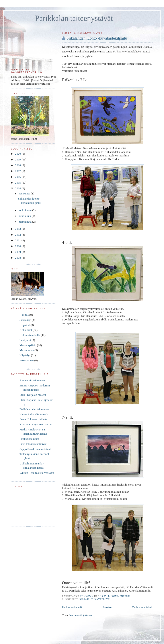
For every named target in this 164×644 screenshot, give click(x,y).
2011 (18, 240)
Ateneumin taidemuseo (33, 380)
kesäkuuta (25, 193)
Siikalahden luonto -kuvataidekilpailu (97, 38)
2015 (18, 183)
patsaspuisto (27, 360)
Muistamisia (27, 350)
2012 (18, 235)
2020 (18, 154)
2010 (18, 246)
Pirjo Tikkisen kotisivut (33, 444)
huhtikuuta (25, 216)
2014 (18, 188)
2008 (18, 258)
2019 (18, 159)
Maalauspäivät (28, 345)
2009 (18, 252)
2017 (18, 171)
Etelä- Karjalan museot (33, 395)
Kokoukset (26, 330)
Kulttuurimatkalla (30, 335)
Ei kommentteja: (120, 596)
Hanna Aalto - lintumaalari (35, 414)
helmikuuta (25, 222)
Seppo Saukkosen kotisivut (35, 449)
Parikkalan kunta (29, 439)
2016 (18, 177)
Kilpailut (86, 599)
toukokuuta (25, 210)
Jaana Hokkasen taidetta (33, 419)
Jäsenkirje (25, 320)
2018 (18, 165)
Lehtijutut (25, 340)
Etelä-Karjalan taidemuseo (35, 409)
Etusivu (107, 607)
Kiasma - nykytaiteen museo (36, 424)
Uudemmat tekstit (72, 607)
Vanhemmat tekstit (143, 607)
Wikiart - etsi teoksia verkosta (37, 473)
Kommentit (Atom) (81, 615)
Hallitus (24, 315)
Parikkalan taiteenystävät (74, 18)
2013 (18, 229)
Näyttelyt (102, 599)
